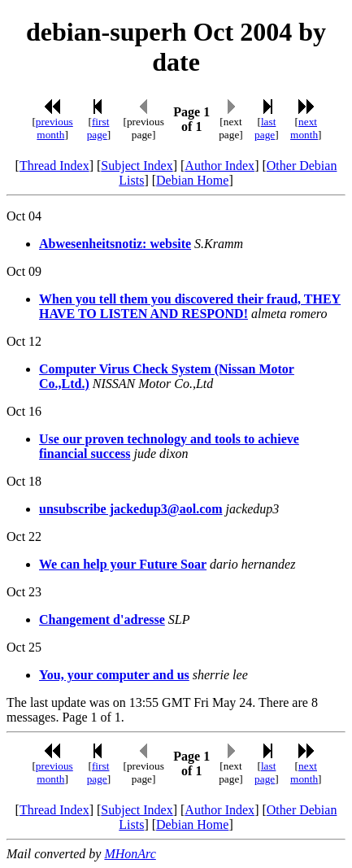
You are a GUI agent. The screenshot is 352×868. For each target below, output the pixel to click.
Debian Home (192, 180)
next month (304, 128)
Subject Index (137, 166)
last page (265, 128)
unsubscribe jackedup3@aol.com (131, 509)
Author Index (219, 166)
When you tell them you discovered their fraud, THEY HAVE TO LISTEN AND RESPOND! (190, 306)
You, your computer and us (114, 675)
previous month (54, 128)
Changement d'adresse (102, 619)
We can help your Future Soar (123, 564)
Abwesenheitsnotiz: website (115, 244)
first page (98, 128)
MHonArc (130, 854)
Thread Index (54, 166)
